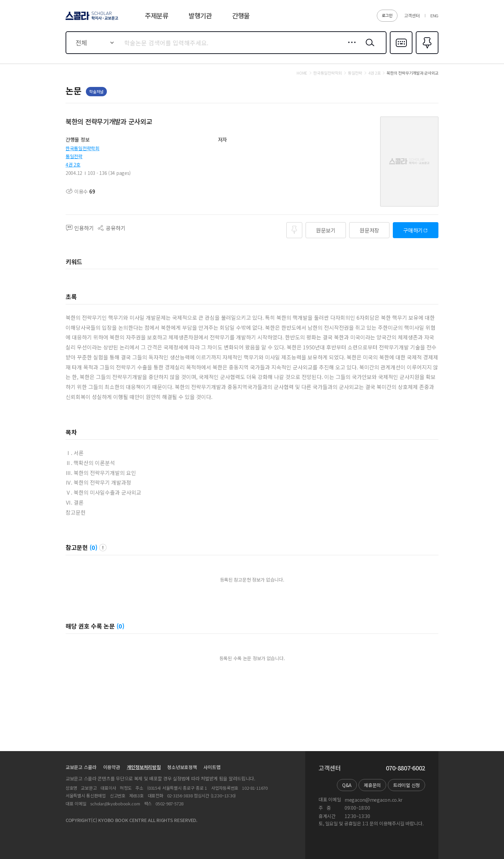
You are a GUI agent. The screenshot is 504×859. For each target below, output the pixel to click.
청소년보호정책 (182, 767)
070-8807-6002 (405, 768)
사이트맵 (212, 767)
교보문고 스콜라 (81, 767)
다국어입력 (401, 53)
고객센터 (412, 15)
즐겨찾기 (426, 53)
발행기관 (200, 15)
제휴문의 (372, 785)
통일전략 (74, 156)
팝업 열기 (103, 548)
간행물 (241, 15)
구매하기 (413, 230)
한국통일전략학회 (83, 148)
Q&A (347, 785)
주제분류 (157, 15)
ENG (434, 15)
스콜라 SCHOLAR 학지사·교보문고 (91, 20)
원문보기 (326, 230)
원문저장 (369, 230)
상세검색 (350, 48)
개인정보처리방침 (144, 767)
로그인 (387, 15)
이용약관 (112, 767)
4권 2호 (73, 165)
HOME (302, 73)
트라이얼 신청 (406, 785)
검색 (369, 48)
